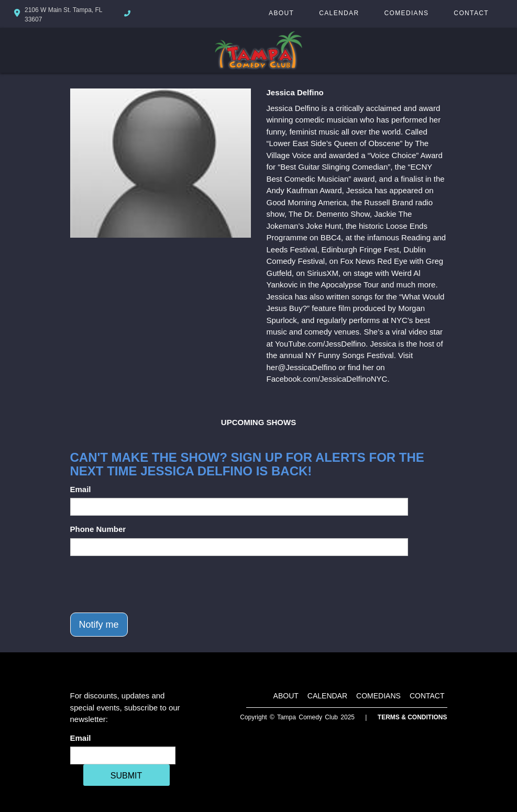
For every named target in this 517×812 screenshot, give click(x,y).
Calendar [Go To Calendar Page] (339, 13)
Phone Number (98, 529)
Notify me (99, 625)
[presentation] (150, 584)
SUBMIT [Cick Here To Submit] (126, 776)
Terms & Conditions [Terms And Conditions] (412, 717)
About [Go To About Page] (281, 13)
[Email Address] (123, 755)
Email (81, 489)
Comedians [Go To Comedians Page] (406, 13)
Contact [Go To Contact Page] (471, 13)
